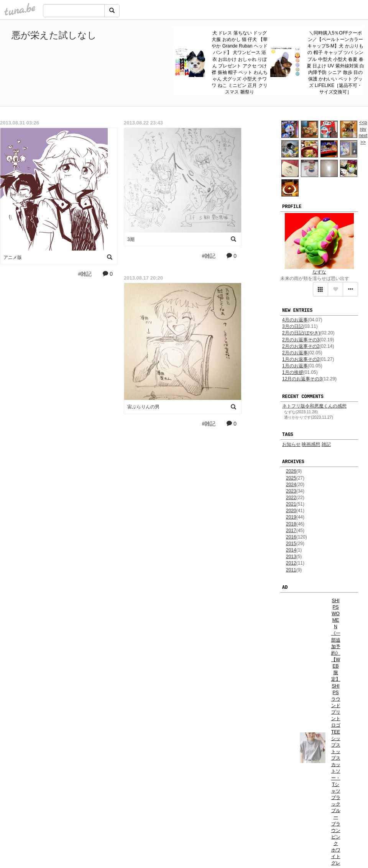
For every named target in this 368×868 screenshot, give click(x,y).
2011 (291, 570)
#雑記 (85, 274)
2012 (291, 563)
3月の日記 (293, 326)
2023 (291, 491)
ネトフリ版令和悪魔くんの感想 (314, 406)
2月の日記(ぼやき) (301, 333)
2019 (291, 517)
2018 (291, 524)
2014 (291, 550)
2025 (291, 478)
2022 (291, 498)
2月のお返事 (295, 353)
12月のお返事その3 (302, 379)
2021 (291, 504)
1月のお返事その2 (301, 359)
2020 (291, 511)
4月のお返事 (295, 320)
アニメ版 (13, 257)
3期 (131, 239)
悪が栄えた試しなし (54, 35)
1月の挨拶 (293, 372)
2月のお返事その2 (301, 346)
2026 (291, 471)
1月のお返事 (295, 366)
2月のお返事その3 (301, 340)
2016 (291, 537)
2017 (291, 531)
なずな (319, 272)
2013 (291, 557)
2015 (291, 544)
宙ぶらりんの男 (143, 407)
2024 (291, 485)
